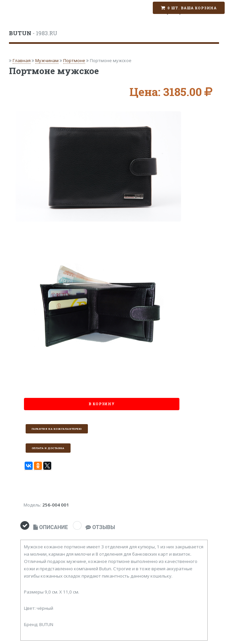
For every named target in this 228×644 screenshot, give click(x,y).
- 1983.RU (33, 33)
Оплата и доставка (48, 448)
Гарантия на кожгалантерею (57, 429)
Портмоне (74, 60)
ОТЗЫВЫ (100, 527)
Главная (22, 60)
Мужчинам (47, 60)
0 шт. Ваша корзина (192, 8)
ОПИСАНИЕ (51, 527)
